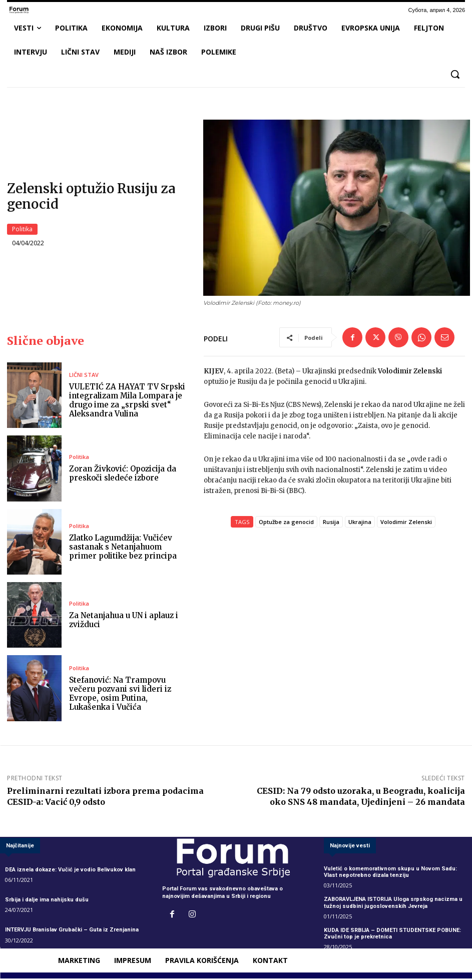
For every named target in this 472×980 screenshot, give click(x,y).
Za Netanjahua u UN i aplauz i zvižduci (124, 621)
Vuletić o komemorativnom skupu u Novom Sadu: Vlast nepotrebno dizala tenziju (390, 873)
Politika (22, 230)
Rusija (331, 523)
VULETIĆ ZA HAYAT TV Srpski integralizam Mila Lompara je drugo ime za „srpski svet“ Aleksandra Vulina (127, 402)
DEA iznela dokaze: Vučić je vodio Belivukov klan (70, 871)
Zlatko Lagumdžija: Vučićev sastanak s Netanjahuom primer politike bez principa (123, 548)
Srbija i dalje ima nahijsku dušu (47, 901)
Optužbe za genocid (286, 523)
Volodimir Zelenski (406, 523)
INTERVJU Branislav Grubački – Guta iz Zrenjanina (72, 931)
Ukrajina (360, 523)
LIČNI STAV (84, 376)
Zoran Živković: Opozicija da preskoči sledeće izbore (123, 475)
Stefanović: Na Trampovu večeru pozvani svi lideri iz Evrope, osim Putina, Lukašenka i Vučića (120, 694)
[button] (455, 74)
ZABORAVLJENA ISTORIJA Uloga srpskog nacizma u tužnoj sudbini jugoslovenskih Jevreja (393, 904)
